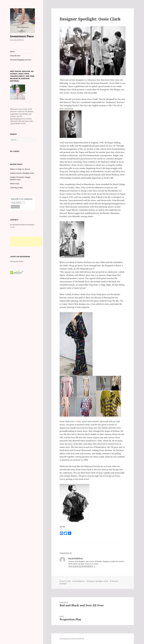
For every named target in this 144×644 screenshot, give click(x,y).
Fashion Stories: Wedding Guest (22, 173)
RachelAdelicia (79, 581)
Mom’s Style (15, 184)
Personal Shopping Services (21, 60)
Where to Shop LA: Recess (20, 169)
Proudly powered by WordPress (72, 639)
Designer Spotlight (95, 581)
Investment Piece (22, 36)
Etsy (101, 473)
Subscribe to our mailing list (22, 199)
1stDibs (107, 473)
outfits (106, 581)
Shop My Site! (15, 56)
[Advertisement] (26, 242)
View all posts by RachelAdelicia (81, 566)
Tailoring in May (16, 188)
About (12, 52)
